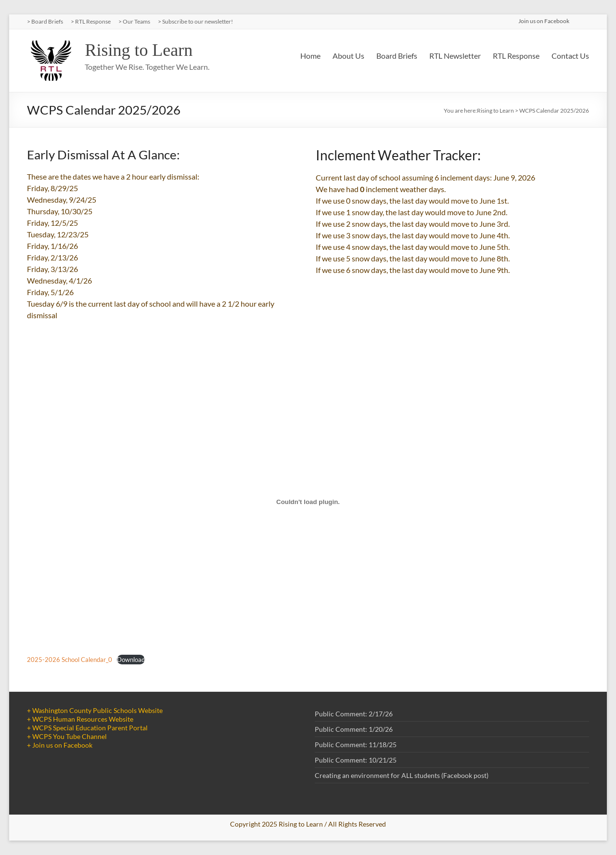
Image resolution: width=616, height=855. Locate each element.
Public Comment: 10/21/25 (356, 760)
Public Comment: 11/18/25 (356, 745)
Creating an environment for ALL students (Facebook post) (402, 775)
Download (131, 660)
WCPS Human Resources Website (83, 719)
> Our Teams (134, 21)
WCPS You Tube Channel (70, 736)
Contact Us (570, 56)
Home (310, 56)
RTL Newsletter (455, 56)
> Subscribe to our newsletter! (195, 21)
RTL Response (516, 56)
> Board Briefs (45, 21)
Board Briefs (397, 56)
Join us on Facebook (62, 745)
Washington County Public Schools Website (97, 710)
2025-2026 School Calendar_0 (70, 660)
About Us (348, 56)
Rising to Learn (139, 50)
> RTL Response (91, 21)
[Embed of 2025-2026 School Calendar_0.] (308, 502)
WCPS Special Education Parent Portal (90, 728)
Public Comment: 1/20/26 (354, 729)
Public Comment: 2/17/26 (354, 714)
